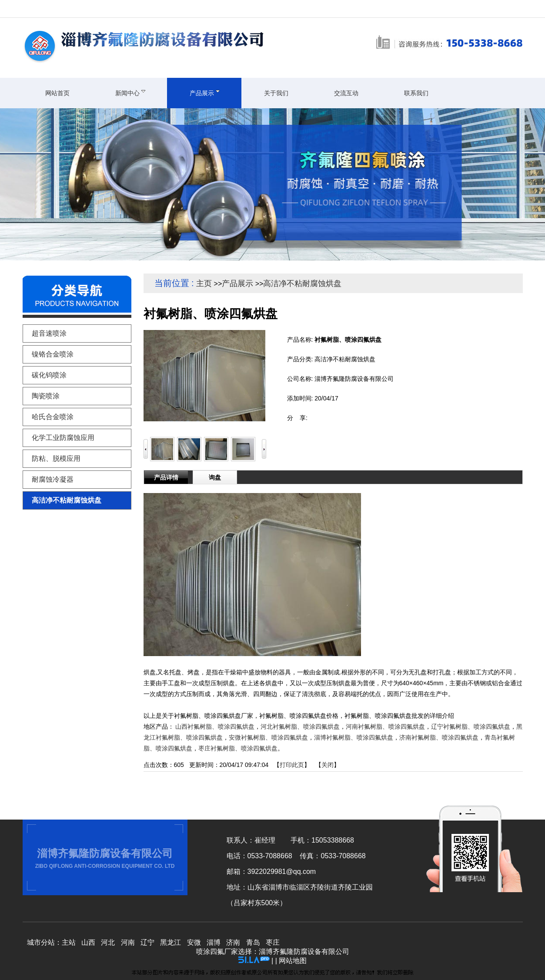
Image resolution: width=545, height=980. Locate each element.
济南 (233, 942)
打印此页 (292, 765)
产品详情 (166, 477)
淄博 (214, 942)
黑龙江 (171, 942)
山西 (88, 942)
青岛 (253, 942)
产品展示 (237, 283)
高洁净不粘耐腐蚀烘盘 (302, 283)
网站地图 (293, 961)
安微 (194, 942)
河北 (108, 942)
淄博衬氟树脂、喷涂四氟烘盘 (354, 737)
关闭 (328, 765)
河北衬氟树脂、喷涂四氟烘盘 (300, 727)
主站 (69, 942)
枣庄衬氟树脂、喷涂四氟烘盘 (238, 748)
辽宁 (147, 942)
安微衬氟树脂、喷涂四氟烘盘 (268, 737)
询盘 (215, 477)
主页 (204, 283)
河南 (128, 942)
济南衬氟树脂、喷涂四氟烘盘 (439, 737)
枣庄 (273, 942)
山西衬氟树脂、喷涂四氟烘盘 (215, 727)
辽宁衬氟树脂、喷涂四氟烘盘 (471, 727)
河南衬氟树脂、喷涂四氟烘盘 (385, 727)
